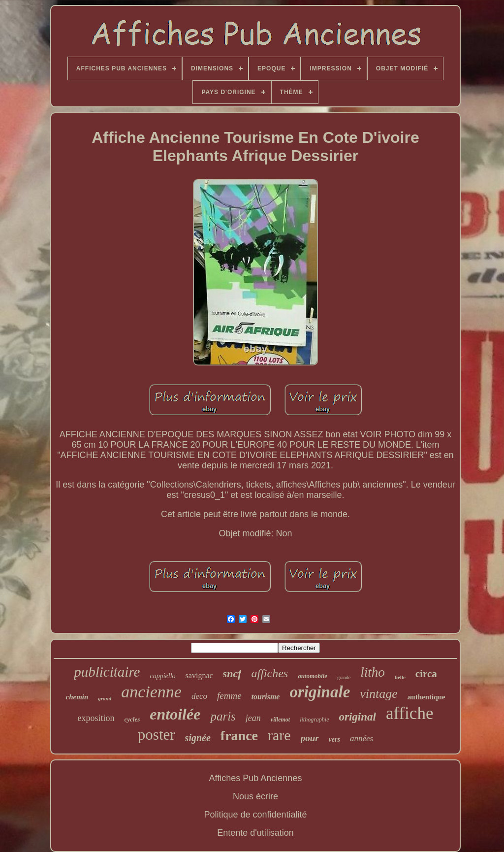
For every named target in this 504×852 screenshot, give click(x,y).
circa (426, 674)
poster (157, 735)
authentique (426, 697)
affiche (410, 713)
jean (253, 718)
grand (105, 698)
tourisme (266, 697)
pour (310, 738)
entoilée (175, 714)
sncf (232, 673)
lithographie (314, 720)
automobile (313, 676)
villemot (280, 720)
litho (373, 672)
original (357, 717)
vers (334, 739)
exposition (96, 718)
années (362, 738)
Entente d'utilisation (255, 833)
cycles (132, 719)
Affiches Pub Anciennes (256, 778)
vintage (379, 694)
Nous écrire (255, 796)
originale (320, 692)
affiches (269, 673)
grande (344, 677)
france (239, 736)
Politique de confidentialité (255, 815)
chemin (77, 697)
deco (199, 696)
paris (223, 716)
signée (198, 738)
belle (400, 677)
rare (279, 735)
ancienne (151, 692)
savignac (199, 675)
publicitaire (107, 672)
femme (229, 696)
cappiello (163, 676)
